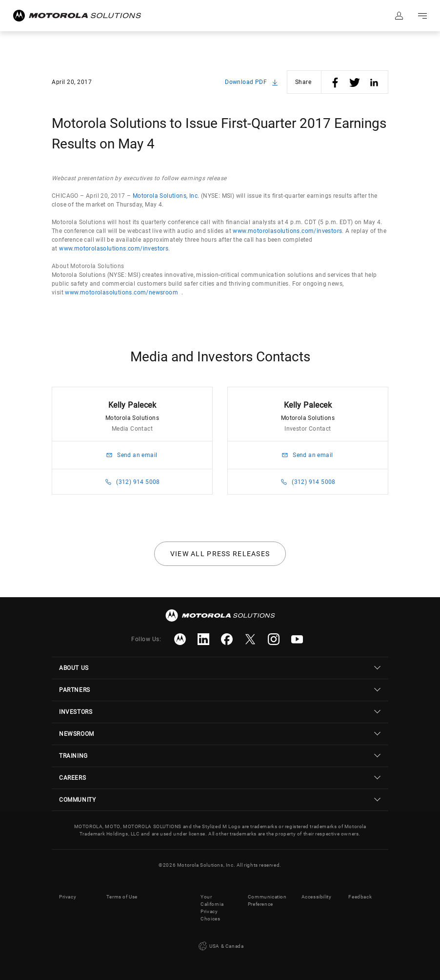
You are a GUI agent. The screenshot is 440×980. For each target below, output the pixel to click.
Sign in (399, 16)
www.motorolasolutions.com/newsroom (121, 292)
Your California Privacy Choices (212, 908)
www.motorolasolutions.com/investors (287, 231)
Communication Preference (267, 900)
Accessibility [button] (317, 897)
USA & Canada (220, 946)
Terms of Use (122, 897)
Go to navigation (422, 16)
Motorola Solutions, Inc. (166, 196)
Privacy (68, 897)
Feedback (360, 897)
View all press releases (220, 554)
